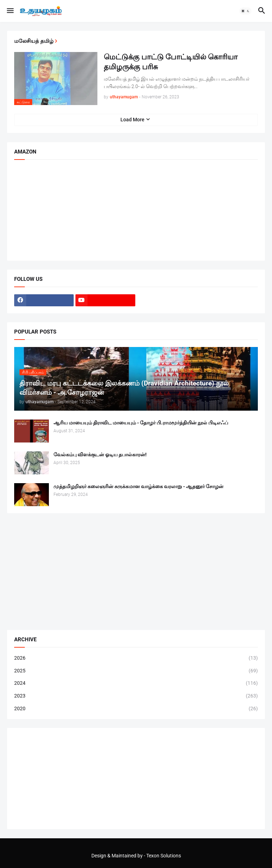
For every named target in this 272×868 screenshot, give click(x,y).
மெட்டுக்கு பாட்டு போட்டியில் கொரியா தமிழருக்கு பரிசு (171, 62)
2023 (136, 696)
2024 (136, 683)
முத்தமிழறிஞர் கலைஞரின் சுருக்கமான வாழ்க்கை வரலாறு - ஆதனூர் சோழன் (138, 486)
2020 (136, 709)
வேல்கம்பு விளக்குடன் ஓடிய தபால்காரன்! (100, 455)
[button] (10, 11)
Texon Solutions (164, 856)
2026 (136, 658)
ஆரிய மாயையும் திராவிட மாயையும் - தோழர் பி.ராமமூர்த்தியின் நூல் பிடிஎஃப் (141, 423)
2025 (136, 671)
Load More (132, 120)
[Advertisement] (136, 572)
